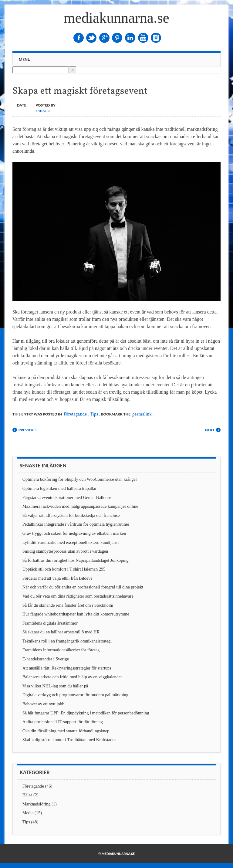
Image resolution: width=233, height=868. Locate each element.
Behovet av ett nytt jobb (43, 704)
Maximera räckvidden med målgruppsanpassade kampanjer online (80, 506)
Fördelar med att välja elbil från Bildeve (57, 578)
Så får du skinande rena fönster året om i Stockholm (68, 605)
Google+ (104, 38)
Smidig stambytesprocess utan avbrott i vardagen (65, 551)
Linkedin (130, 38)
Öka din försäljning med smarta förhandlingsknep (66, 731)
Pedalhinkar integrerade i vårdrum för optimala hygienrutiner (76, 524)
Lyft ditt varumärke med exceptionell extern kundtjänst (71, 542)
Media (28, 813)
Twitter (91, 38)
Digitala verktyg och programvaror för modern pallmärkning (75, 695)
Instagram (156, 38)
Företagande (75, 414)
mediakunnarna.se (116, 18)
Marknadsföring (37, 804)
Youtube (143, 38)
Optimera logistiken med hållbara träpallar (60, 488)
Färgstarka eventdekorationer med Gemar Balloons (67, 497)
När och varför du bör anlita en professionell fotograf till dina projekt (83, 587)
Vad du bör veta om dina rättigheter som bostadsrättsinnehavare (78, 596)
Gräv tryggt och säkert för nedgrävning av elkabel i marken (74, 533)
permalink (142, 414)
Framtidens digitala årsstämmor (50, 623)
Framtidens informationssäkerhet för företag (61, 650)
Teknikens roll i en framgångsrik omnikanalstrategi (67, 641)
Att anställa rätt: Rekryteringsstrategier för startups (67, 668)
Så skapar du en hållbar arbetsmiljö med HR (61, 632)
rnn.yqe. (43, 111)
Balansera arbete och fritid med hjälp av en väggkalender (72, 677)
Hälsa (27, 795)
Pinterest (117, 38)
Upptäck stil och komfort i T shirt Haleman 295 (64, 569)
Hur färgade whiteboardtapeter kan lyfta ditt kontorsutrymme (76, 614)
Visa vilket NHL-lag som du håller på (55, 686)
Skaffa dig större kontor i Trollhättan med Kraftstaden (69, 740)
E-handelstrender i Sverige (46, 659)
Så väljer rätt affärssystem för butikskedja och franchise (71, 515)
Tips (94, 414)
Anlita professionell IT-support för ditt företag (63, 722)
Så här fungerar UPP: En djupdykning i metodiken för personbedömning (86, 713)
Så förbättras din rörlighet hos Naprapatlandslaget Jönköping (76, 560)
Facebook (79, 38)
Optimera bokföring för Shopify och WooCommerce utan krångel (80, 479)
